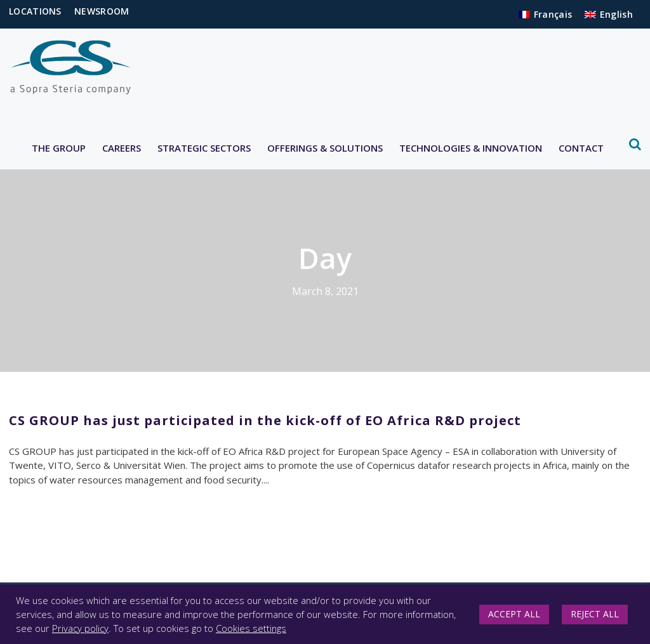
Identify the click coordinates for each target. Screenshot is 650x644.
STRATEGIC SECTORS (204, 148)
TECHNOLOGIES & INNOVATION (471, 148)
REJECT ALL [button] (595, 614)
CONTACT (581, 148)
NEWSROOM (102, 11)
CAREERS (122, 148)
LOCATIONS (35, 11)
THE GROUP (59, 148)
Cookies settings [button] (251, 628)
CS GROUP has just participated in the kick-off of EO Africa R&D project (265, 420)
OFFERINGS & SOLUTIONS (325, 148)
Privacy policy (80, 628)
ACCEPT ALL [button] (514, 614)
